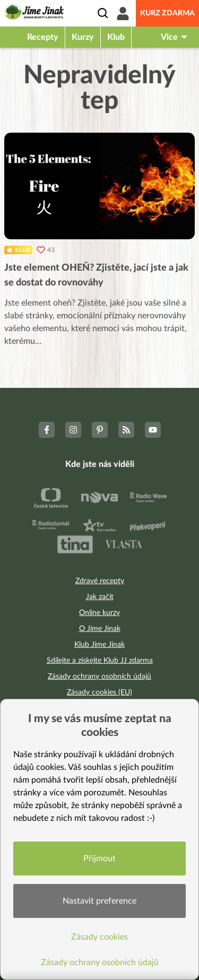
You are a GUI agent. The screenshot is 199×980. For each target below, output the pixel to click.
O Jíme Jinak (100, 629)
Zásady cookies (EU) (99, 692)
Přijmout (99, 858)
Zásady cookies (99, 937)
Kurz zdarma (167, 13)
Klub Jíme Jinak (99, 645)
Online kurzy (99, 613)
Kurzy (83, 37)
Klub (116, 37)
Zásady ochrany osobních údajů (99, 677)
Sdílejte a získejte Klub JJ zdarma (100, 661)
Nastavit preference (99, 901)
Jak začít (100, 597)
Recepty (43, 37)
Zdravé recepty (100, 581)
